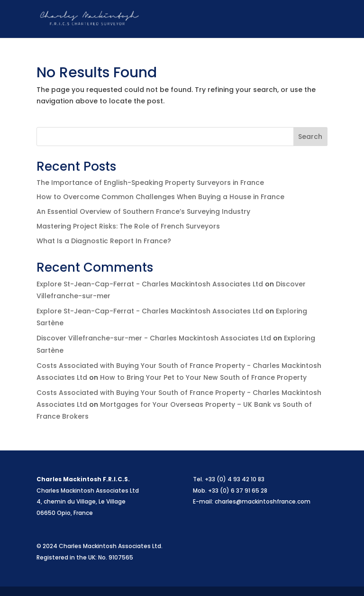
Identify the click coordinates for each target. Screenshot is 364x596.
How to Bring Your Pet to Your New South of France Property (203, 377)
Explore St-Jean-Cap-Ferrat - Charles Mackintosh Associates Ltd (150, 284)
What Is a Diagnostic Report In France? (104, 241)
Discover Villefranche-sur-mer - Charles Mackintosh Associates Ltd (154, 338)
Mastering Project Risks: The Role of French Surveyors (128, 226)
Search (310, 137)
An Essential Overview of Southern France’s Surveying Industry (143, 211)
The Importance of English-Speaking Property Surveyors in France (150, 183)
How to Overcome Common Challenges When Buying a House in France (160, 197)
